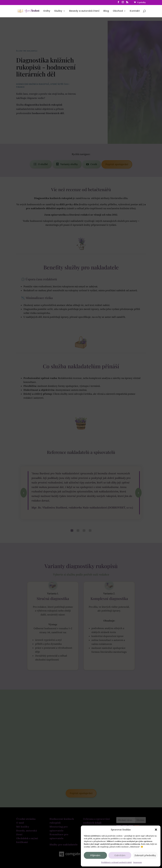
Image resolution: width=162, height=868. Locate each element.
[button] (156, 830)
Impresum (138, 862)
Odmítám (120, 855)
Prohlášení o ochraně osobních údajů (116, 862)
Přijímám (95, 855)
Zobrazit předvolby (145, 855)
